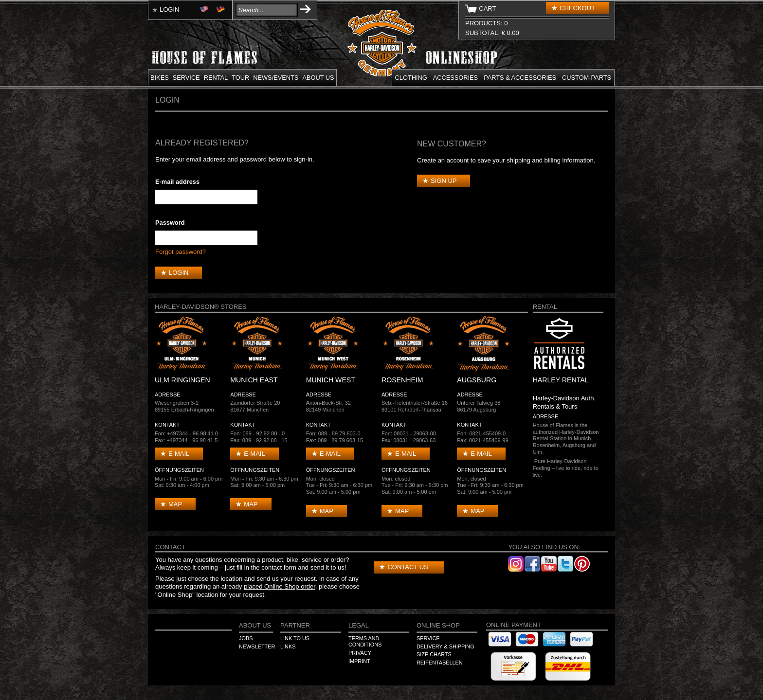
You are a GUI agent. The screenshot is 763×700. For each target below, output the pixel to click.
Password (170, 223)
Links (288, 646)
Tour (240, 78)
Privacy (360, 653)
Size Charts (434, 654)
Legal (359, 625)
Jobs (246, 638)
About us (318, 78)
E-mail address (177, 182)
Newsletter (257, 646)
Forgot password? (181, 252)
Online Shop (438, 625)
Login (169, 9)
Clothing (411, 78)
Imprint (359, 661)
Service (186, 78)
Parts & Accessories (520, 78)
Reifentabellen (440, 663)
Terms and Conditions (365, 642)
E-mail (179, 454)
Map (175, 504)
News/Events (276, 78)
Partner (295, 625)
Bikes (160, 78)
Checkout (577, 8)
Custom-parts (587, 78)
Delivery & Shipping (445, 646)
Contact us (408, 567)
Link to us (295, 638)
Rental (216, 78)
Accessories (455, 78)
